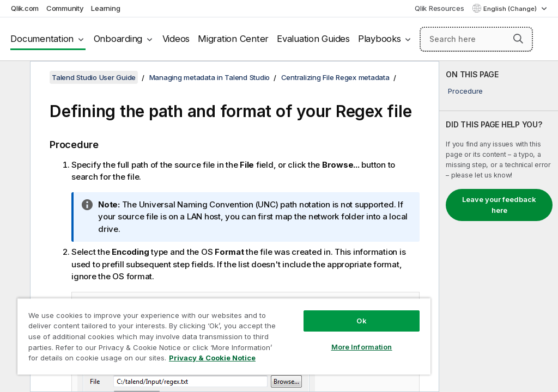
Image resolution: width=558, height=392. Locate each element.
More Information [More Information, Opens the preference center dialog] (362, 347)
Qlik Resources (439, 8)
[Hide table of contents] (14, 78)
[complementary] (499, 226)
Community (65, 8)
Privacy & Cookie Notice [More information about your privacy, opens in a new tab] (212, 358)
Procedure (465, 91)
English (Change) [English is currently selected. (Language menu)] (511, 9)
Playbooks (380, 39)
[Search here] (476, 39)
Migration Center (233, 39)
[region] (224, 336)
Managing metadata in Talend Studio (210, 77)
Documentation (42, 39)
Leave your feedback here (499, 205)
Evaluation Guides (313, 39)
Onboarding (118, 39)
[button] (518, 39)
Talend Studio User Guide (94, 77)
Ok (361, 321)
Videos (176, 39)
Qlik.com (25, 8)
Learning (105, 8)
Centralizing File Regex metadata (335, 77)
